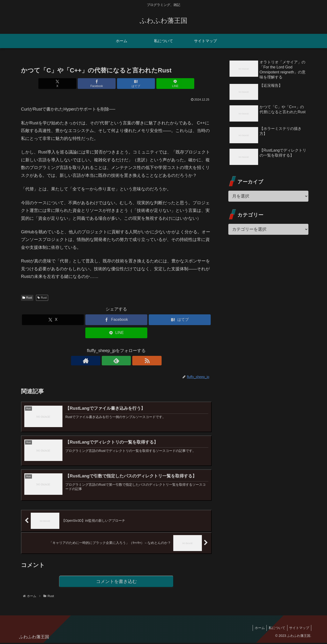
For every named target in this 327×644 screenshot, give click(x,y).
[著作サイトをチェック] (105, 361)
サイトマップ (299, 629)
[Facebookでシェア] (100, 84)
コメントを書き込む (116, 582)
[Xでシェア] (68, 84)
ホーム (257, 629)
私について (275, 629)
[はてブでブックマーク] (132, 84)
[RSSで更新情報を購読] (127, 361)
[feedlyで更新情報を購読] (116, 361)
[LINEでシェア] (164, 84)
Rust (27, 298)
